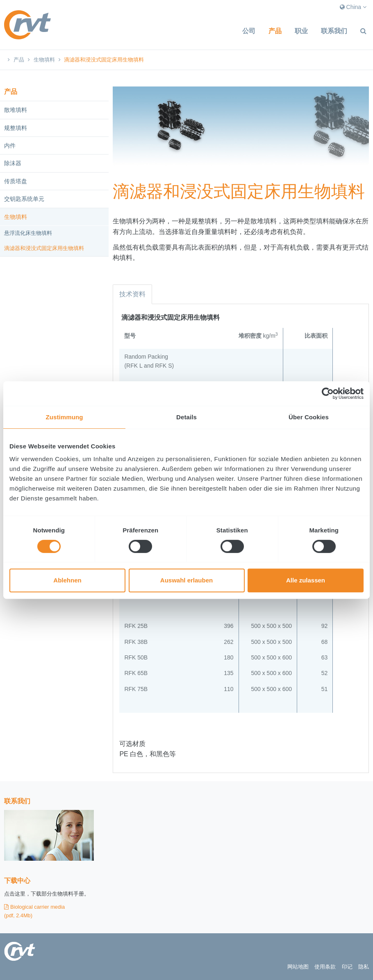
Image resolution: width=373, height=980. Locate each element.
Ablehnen (67, 580)
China (353, 7)
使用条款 (325, 967)
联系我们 (334, 31)
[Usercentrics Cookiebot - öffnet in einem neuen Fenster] (328, 393)
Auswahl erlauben (186, 580)
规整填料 (16, 128)
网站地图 (298, 967)
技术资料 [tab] (132, 294)
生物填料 (44, 60)
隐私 (364, 967)
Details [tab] (186, 417)
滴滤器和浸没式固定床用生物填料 (44, 248)
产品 (275, 31)
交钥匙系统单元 (24, 199)
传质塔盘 (16, 181)
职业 (301, 31)
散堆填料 (16, 110)
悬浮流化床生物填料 (28, 233)
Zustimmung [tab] (65, 417)
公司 (249, 31)
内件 (10, 146)
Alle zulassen (306, 580)
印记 (347, 967)
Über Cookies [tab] (309, 417)
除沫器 (13, 163)
